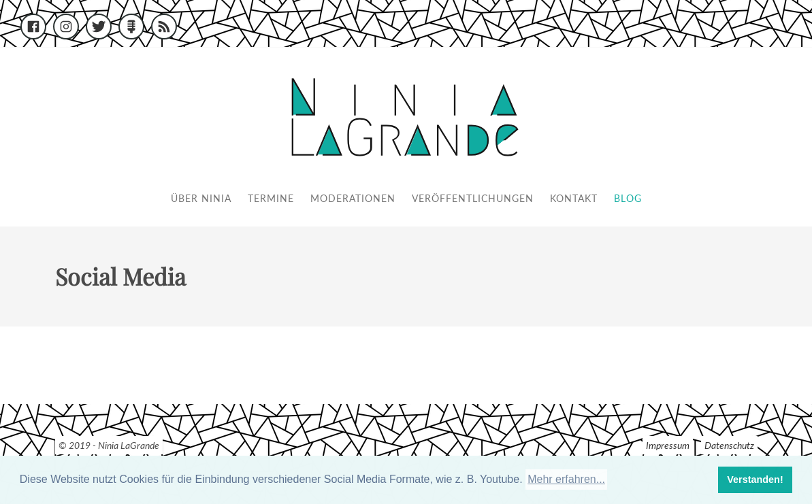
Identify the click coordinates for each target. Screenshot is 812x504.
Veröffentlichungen (473, 198)
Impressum (668, 445)
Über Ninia (201, 198)
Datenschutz (729, 445)
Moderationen (353, 198)
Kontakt (574, 198)
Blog (628, 198)
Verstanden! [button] (755, 480)
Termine (271, 198)
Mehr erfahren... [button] (566, 479)
